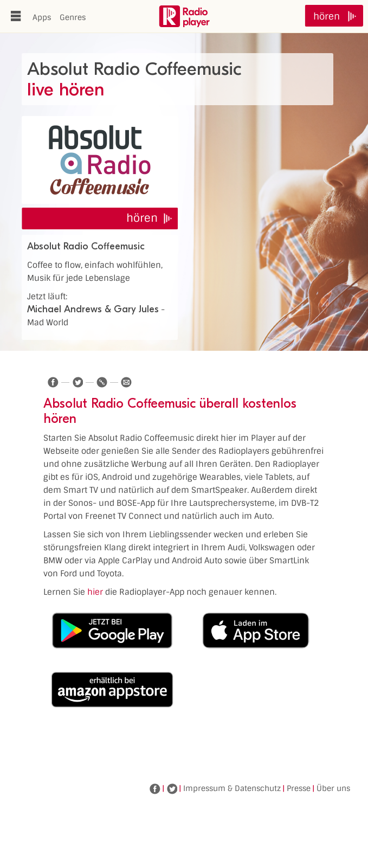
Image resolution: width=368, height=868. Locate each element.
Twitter (172, 789)
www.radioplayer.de (184, 16)
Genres (73, 17)
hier (95, 592)
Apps (42, 17)
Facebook (155, 789)
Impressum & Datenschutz (232, 788)
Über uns (333, 788)
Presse (299, 788)
